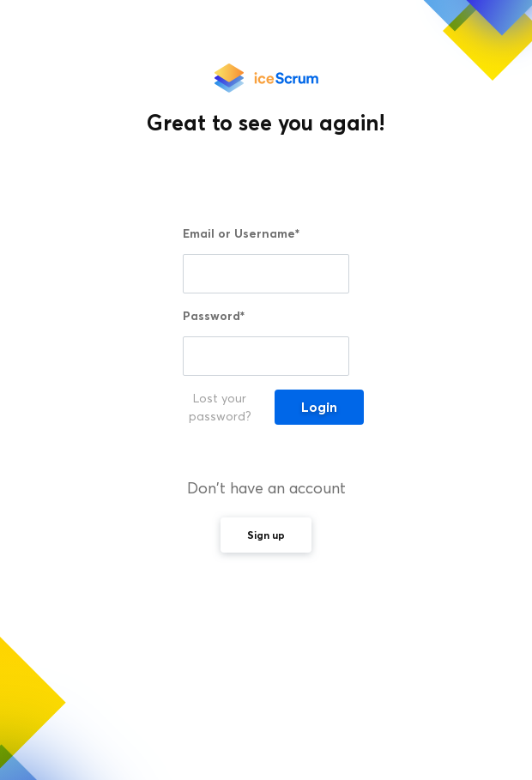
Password (214, 316)
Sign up (266, 535)
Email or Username (241, 233)
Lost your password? (220, 408)
